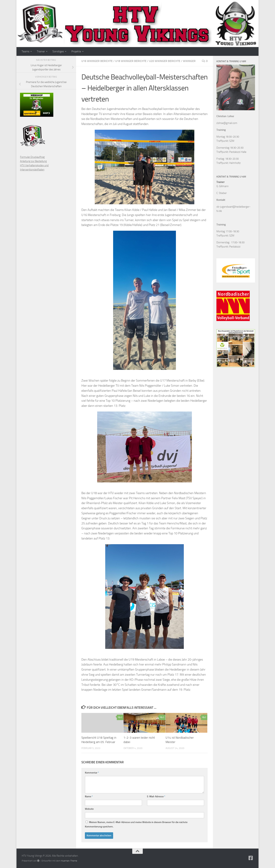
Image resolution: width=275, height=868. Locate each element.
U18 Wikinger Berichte (131, 61)
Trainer (41, 51)
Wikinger (189, 61)
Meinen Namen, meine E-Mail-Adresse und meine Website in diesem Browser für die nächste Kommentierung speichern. (136, 824)
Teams (25, 51)
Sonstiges (58, 51)
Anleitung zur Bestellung (33, 161)
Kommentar (92, 773)
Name (89, 796)
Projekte (76, 51)
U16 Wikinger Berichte (97, 61)
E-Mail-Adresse (156, 796)
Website (89, 809)
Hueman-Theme (69, 861)
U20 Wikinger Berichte (165, 61)
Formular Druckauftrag (32, 157)
